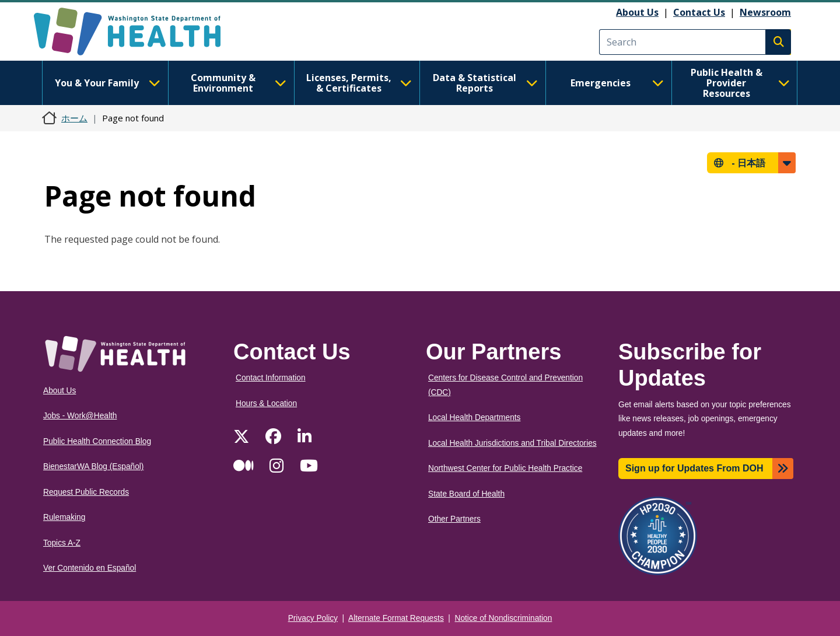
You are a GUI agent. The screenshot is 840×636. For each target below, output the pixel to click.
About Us (637, 12)
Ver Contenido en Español (90, 568)
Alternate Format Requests (396, 618)
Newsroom (765, 12)
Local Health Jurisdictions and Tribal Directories (512, 443)
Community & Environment (239, 83)
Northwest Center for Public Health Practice (505, 468)
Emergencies (617, 83)
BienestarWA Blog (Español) (93, 466)
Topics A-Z (62, 543)
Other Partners (454, 519)
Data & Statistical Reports (485, 83)
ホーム (74, 118)
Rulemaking (64, 517)
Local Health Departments (474, 417)
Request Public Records (86, 492)
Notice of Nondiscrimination (504, 618)
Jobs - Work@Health (80, 416)
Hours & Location (266, 403)
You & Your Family (107, 83)
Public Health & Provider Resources (740, 83)
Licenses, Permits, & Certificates (359, 83)
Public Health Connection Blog (97, 441)
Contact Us (699, 12)
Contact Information (271, 378)
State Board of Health (466, 494)
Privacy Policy (313, 618)
